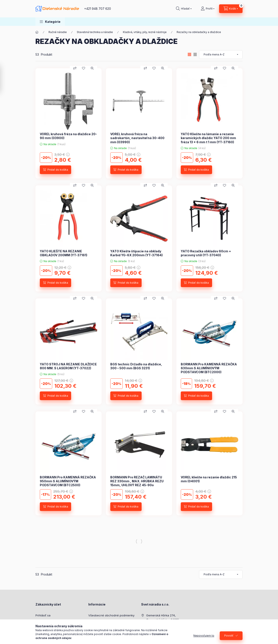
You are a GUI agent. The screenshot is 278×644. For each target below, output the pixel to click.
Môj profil (42, 629)
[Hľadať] (184, 9)
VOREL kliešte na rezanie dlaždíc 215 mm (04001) (209, 479)
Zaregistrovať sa (47, 622)
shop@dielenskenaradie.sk (165, 633)
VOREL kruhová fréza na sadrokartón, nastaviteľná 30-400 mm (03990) (137, 138)
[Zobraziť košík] (231, 9)
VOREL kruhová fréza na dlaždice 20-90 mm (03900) (68, 136)
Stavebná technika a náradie (95, 32)
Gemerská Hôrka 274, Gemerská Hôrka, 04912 (162, 617)
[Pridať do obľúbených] (84, 68)
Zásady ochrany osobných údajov (112, 622)
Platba (93, 629)
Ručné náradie (58, 32)
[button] (50, 22)
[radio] (195, 54)
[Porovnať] (75, 68)
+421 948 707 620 (98, 9)
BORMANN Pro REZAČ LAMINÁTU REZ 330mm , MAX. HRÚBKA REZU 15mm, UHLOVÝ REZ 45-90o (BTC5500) (137, 483)
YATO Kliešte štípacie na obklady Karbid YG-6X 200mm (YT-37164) (136, 253)
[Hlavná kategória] (37, 32)
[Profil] (208, 9)
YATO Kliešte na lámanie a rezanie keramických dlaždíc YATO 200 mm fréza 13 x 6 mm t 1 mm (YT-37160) (208, 138)
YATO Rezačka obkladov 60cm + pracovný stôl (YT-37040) (206, 253)
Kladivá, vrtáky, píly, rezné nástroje (145, 32)
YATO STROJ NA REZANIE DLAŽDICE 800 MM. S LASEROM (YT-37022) (68, 366)
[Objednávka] (221, 55)
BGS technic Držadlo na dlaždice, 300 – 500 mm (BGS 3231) (136, 366)
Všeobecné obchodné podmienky (111, 615)
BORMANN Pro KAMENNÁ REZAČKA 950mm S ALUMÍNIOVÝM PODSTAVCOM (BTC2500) (68, 481)
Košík (39, 635)
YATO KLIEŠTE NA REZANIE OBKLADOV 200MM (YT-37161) (64, 253)
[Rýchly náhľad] (92, 68)
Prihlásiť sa (43, 615)
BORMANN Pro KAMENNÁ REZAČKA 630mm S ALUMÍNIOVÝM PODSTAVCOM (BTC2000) (209, 368)
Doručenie (95, 635)
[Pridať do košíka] (55, 170)
